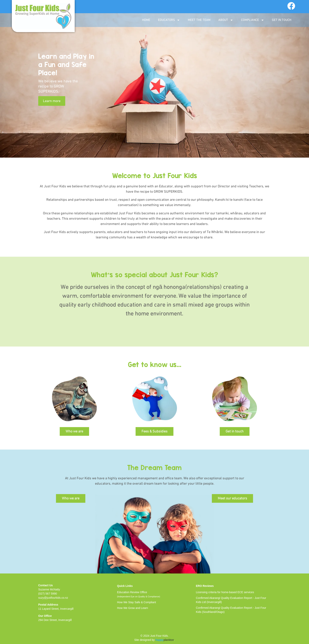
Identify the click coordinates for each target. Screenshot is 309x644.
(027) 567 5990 (48, 594)
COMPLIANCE (253, 20)
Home (146, 20)
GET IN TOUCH (282, 20)
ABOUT (226, 20)
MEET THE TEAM (199, 20)
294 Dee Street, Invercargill (55, 620)
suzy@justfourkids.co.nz (53, 598)
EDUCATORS (169, 20)
